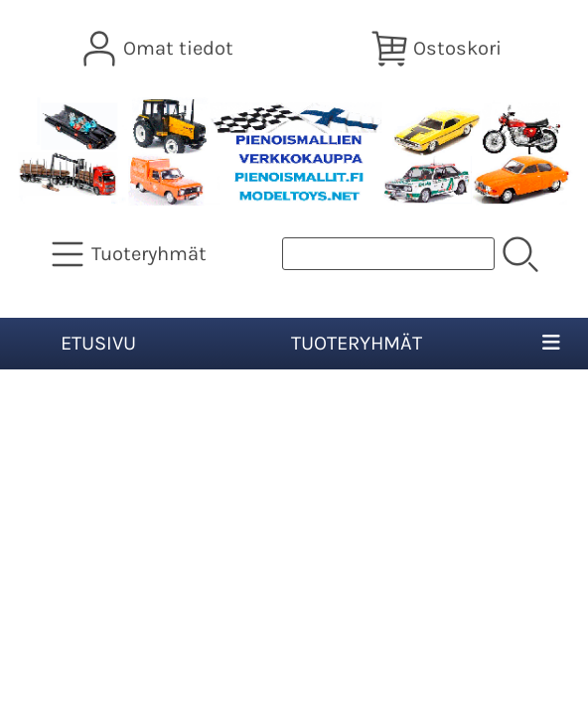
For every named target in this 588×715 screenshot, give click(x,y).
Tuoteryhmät (357, 343)
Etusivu (98, 343)
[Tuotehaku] (388, 254)
